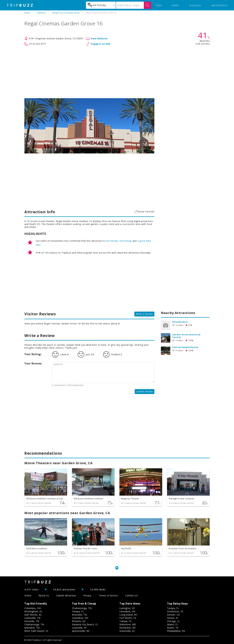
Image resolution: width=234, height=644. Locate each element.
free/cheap (126, 241)
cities (159, 5)
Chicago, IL (173, 621)
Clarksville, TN (32, 618)
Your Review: (33, 363)
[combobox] (101, 5)
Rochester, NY (128, 628)
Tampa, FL (78, 611)
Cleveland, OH (127, 611)
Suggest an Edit (101, 44)
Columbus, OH (32, 608)
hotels (175, 5)
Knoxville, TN (32, 621)
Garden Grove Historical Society (186, 336)
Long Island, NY (128, 615)
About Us (44, 595)
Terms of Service (108, 595)
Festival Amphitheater (185, 347)
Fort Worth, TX (128, 618)
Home (27, 13)
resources (195, 5)
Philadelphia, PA (176, 631)
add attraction (219, 5)
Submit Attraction (66, 595)
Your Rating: (33, 354)
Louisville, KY (79, 628)
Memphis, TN (32, 628)
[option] (89, 126)
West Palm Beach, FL (36, 631)
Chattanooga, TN (34, 624)
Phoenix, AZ (79, 621)
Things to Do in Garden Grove (66, 13)
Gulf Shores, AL (33, 615)
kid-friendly (112, 241)
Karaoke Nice (180, 322)
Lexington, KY (127, 608)
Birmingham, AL (33, 611)
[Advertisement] (117, 72)
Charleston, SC (175, 611)
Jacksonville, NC (81, 631)
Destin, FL (173, 618)
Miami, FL (173, 624)
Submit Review (145, 391)
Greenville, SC (127, 631)
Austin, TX (173, 628)
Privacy (87, 595)
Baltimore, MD (128, 624)
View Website (99, 38)
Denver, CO (174, 615)
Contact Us (131, 595)
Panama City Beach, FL (85, 624)
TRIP (20, 5)
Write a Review (144, 314)
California (41, 13)
